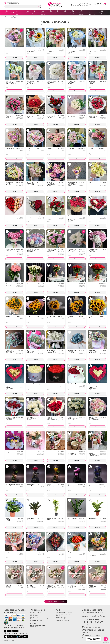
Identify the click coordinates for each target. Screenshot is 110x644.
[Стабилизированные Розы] (17, 11)
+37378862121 (75, 5)
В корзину (14, 57)
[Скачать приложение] (10, 636)
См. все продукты (61, 617)
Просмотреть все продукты (56, 601)
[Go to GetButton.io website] (106, 642)
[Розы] (7, 11)
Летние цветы (43, 14)
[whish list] (99, 5)
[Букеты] (28, 11)
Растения (51, 13)
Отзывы (58, 616)
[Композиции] (65, 11)
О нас (32, 622)
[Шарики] (58, 11)
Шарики (58, 13)
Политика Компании (36, 620)
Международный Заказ (63, 620)
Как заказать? (34, 616)
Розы (7, 13)
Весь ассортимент (35, 627)
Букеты (28, 13)
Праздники (35, 13)
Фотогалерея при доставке (64, 613)
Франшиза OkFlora (36, 613)
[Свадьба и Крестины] (92, 11)
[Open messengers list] (106, 639)
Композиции (65, 13)
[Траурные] (102, 11)
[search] (39, 6)
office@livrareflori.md (88, 632)
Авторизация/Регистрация (64, 619)
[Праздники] (35, 11)
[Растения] (51, 11)
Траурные (102, 13)
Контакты (33, 614)
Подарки (73, 13)
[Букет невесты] (81, 11)
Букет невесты (81, 14)
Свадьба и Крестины (92, 14)
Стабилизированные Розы (17, 14)
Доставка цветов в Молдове (38, 625)
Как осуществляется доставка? (39, 619)
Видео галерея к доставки (64, 614)
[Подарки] (73, 11)
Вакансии (33, 624)
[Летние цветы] (43, 11)
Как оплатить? (34, 617)
